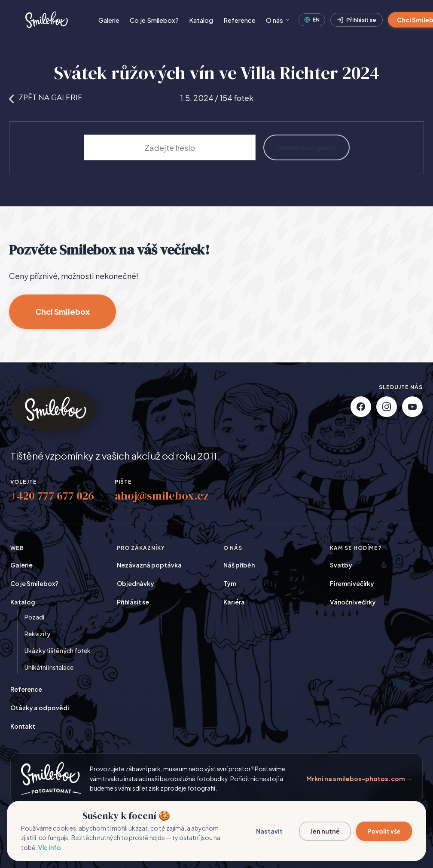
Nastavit (269, 831)
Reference (239, 20)
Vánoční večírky (353, 602)
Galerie (109, 20)
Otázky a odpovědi (40, 708)
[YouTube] (412, 407)
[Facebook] (361, 407)
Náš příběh (239, 565)
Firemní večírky (352, 583)
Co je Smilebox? (154, 20)
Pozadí (34, 617)
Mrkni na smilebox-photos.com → (359, 779)
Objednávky (136, 583)
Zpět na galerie (46, 97)
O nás (278, 20)
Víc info (50, 847)
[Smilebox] (46, 20)
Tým (230, 583)
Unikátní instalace (49, 667)
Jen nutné (325, 831)
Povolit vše (384, 831)
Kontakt (23, 726)
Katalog (201, 20)
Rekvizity (37, 634)
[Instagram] (387, 407)
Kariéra (234, 602)
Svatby (341, 565)
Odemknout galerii (306, 147)
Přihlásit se (357, 20)
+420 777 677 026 (52, 496)
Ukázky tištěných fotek (58, 650)
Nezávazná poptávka (149, 565)
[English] (312, 20)
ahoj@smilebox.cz (162, 496)
